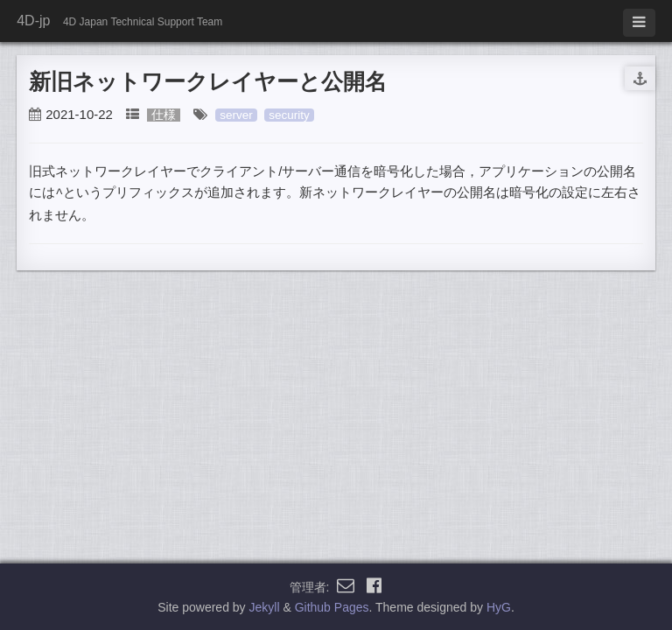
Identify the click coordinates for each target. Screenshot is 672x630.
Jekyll (265, 607)
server (236, 115)
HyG (499, 607)
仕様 (164, 115)
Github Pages (332, 607)
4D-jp (33, 21)
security (289, 115)
